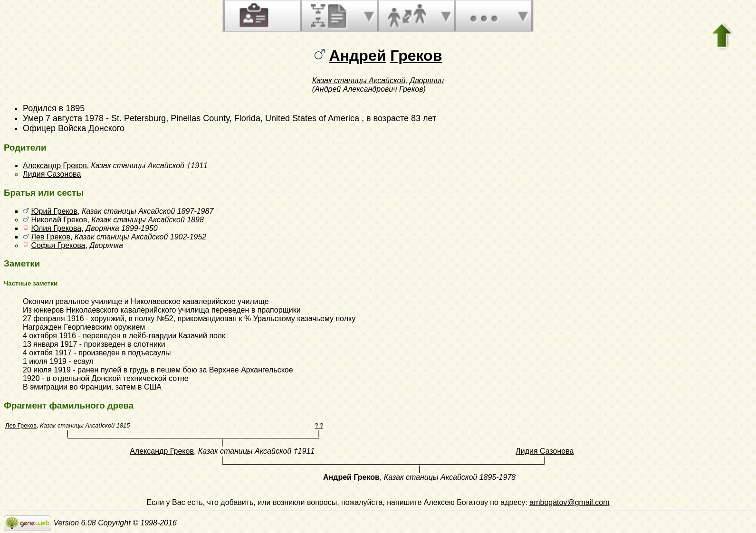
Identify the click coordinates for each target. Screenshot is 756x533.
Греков (416, 56)
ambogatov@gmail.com (569, 502)
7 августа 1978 (75, 118)
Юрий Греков (54, 211)
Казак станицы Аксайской (359, 81)
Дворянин (427, 81)
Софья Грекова (58, 245)
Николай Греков (59, 220)
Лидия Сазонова (52, 174)
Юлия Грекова (56, 228)
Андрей (358, 56)
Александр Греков (55, 166)
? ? (319, 425)
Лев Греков (50, 237)
